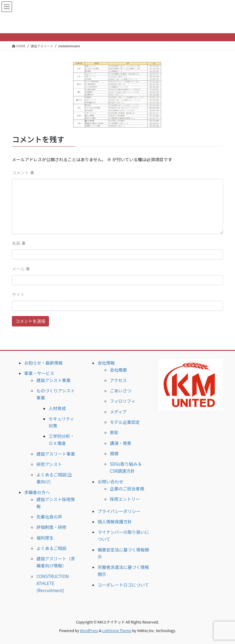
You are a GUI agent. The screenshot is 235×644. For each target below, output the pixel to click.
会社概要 (118, 370)
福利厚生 (45, 538)
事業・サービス (39, 373)
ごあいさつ (121, 391)
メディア (118, 412)
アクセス (118, 380)
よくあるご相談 (51, 548)
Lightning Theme (117, 630)
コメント (23, 173)
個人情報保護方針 (115, 522)
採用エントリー (125, 499)
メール (21, 269)
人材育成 (57, 408)
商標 (114, 453)
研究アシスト (49, 464)
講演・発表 (121, 443)
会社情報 (106, 363)
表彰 (114, 432)
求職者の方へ (37, 492)
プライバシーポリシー (119, 511)
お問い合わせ (110, 482)
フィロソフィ (123, 401)
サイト (18, 294)
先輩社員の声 (49, 517)
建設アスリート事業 (56, 454)
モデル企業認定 (125, 422)
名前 (19, 243)
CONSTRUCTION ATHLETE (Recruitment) (53, 583)
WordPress (89, 630)
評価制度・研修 (51, 527)
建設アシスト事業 (53, 380)
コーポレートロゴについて (123, 585)
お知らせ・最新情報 (43, 363)
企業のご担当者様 (127, 489)
